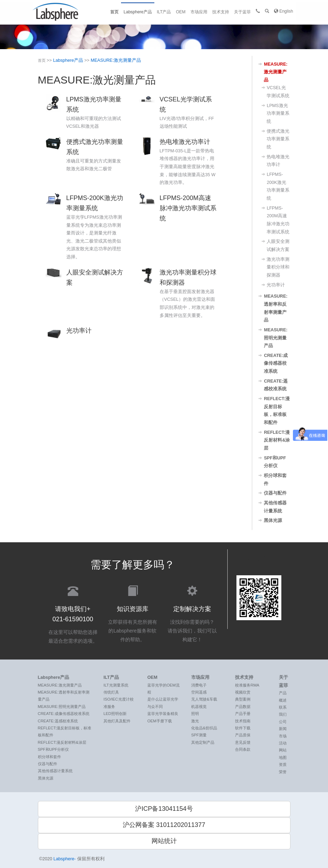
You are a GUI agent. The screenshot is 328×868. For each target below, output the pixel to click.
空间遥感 (199, 692)
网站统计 (164, 841)
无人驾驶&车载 (204, 699)
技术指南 (243, 721)
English (284, 11)
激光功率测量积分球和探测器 (278, 267)
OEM (180, 12)
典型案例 (243, 699)
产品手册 (243, 714)
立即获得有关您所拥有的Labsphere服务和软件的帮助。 (133, 613)
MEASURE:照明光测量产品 (276, 338)
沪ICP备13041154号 (164, 809)
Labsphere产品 (138, 12)
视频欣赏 (243, 692)
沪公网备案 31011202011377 (164, 825)
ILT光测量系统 (116, 685)
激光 (195, 721)
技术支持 (221, 12)
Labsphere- (65, 859)
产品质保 (243, 735)
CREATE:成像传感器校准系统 (276, 363)
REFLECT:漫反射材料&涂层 (277, 440)
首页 (114, 12)
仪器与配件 (275, 493)
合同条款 (243, 749)
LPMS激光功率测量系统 (278, 114)
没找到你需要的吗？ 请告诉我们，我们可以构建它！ (192, 613)
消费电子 (199, 685)
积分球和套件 (49, 757)
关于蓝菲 (242, 12)
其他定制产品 (203, 742)
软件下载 (243, 728)
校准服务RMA (247, 685)
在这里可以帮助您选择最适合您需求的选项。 (73, 614)
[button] (267, 11)
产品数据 (243, 707)
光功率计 (276, 285)
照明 (195, 714)
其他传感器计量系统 (55, 771)
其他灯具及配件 (117, 721)
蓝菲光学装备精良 (163, 714)
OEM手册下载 (160, 721)
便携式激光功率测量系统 (278, 139)
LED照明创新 (115, 714)
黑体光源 (273, 521)
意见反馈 (243, 742)
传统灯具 (111, 692)
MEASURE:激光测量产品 (116, 60)
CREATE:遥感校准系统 (58, 721)
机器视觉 (199, 707)
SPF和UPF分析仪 (53, 749)
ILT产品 (164, 12)
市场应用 (199, 12)
